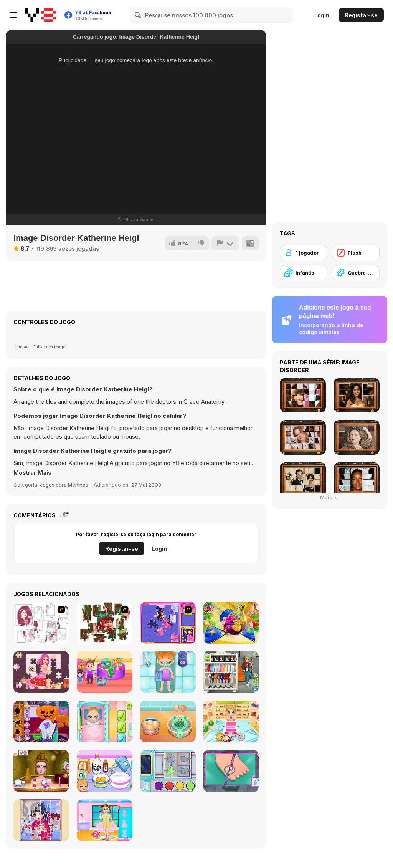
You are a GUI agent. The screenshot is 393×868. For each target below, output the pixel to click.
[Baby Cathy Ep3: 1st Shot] (105, 721)
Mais (330, 498)
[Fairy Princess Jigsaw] (41, 672)
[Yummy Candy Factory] (168, 771)
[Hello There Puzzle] (41, 623)
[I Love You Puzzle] (105, 623)
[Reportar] (225, 243)
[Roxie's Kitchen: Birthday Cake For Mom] (105, 771)
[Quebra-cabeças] (356, 273)
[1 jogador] (304, 253)
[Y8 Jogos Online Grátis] (40, 15)
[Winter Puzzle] (41, 820)
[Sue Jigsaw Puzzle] (168, 623)
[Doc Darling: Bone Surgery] (231, 771)
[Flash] (356, 253)
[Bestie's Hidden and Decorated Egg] (105, 820)
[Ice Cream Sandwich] (168, 721)
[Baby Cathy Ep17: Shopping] (231, 721)
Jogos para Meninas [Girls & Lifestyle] (64, 485)
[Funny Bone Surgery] (168, 672)
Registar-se (361, 15)
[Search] (138, 15)
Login (322, 15)
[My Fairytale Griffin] (231, 623)
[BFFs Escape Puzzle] (41, 771)
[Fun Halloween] (41, 721)
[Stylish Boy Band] (231, 672)
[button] (32, 473)
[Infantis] (304, 273)
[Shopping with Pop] (105, 672)
